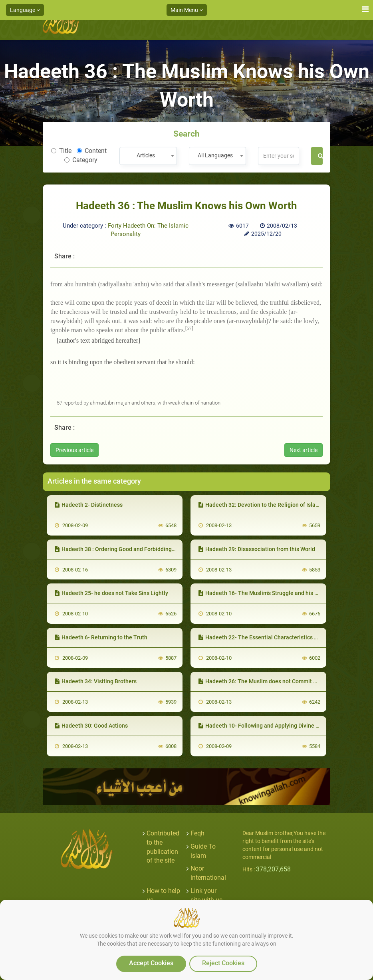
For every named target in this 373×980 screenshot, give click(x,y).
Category (81, 160)
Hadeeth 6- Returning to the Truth (101, 637)
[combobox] (148, 156)
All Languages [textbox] (215, 155)
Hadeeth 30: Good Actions (91, 726)
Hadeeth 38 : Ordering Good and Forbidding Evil (118, 549)
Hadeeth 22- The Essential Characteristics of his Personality (278, 637)
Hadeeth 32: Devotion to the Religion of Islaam (261, 505)
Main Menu (187, 10)
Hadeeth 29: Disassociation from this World (257, 549)
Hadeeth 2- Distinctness (89, 505)
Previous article (74, 450)
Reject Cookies (223, 963)
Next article (304, 450)
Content (92, 151)
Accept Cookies (151, 963)
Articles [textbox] (146, 155)
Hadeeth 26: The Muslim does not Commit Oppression (270, 681)
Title (61, 151)
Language (25, 10)
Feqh (197, 833)
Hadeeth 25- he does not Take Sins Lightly (111, 593)
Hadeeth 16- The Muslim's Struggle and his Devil (263, 593)
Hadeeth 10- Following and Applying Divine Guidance (269, 726)
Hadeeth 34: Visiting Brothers (96, 681)
